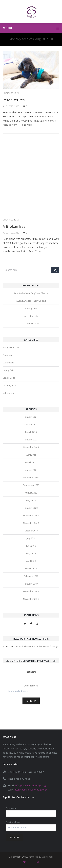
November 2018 (31, 599)
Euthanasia (8, 363)
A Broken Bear (15, 226)
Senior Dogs (9, 378)
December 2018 (31, 591)
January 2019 (31, 584)
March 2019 (31, 569)
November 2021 (31, 447)
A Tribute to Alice (31, 324)
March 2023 (31, 432)
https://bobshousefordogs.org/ (30, 790)
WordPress (48, 857)
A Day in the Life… (12, 347)
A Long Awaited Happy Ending (31, 301)
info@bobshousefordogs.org (30, 785)
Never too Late (31, 316)
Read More (27, 125)
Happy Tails (9, 370)
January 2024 (31, 417)
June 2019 (31, 546)
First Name (31, 672)
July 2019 (31, 538)
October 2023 (31, 424)
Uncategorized (11, 93)
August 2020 (31, 493)
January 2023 (31, 440)
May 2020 (31, 500)
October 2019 (31, 531)
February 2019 (31, 576)
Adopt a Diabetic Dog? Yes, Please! (31, 293)
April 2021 (31, 455)
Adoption (7, 355)
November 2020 (31, 478)
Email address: (31, 686)
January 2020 (31, 508)
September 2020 (31, 485)
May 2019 (31, 553)
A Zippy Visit (31, 308)
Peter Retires (14, 100)
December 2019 (31, 515)
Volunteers (8, 393)
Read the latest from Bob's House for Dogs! (37, 646)
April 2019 (31, 561)
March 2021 (31, 462)
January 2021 (31, 470)
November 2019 (31, 523)
